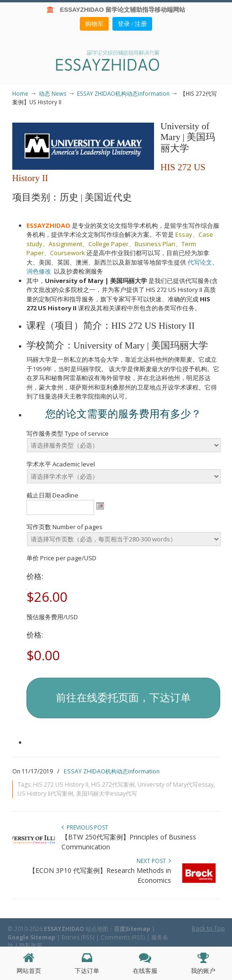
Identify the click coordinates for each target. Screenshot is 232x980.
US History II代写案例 (45, 793)
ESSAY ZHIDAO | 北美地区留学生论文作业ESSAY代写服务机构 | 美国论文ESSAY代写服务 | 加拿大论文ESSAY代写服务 (116, 60)
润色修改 (40, 271)
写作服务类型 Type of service (68, 433)
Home (20, 93)
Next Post (154, 861)
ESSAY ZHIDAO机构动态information (123, 93)
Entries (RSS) (78, 937)
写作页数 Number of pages (64, 527)
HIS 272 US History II (61, 785)
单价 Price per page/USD (61, 558)
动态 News (53, 93)
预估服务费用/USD (52, 617)
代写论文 (200, 262)
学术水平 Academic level (61, 464)
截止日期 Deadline (52, 495)
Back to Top (208, 928)
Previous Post (85, 827)
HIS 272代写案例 (113, 785)
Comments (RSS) (123, 937)
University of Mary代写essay (176, 785)
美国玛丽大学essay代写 (107, 793)
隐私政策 (31, 945)
